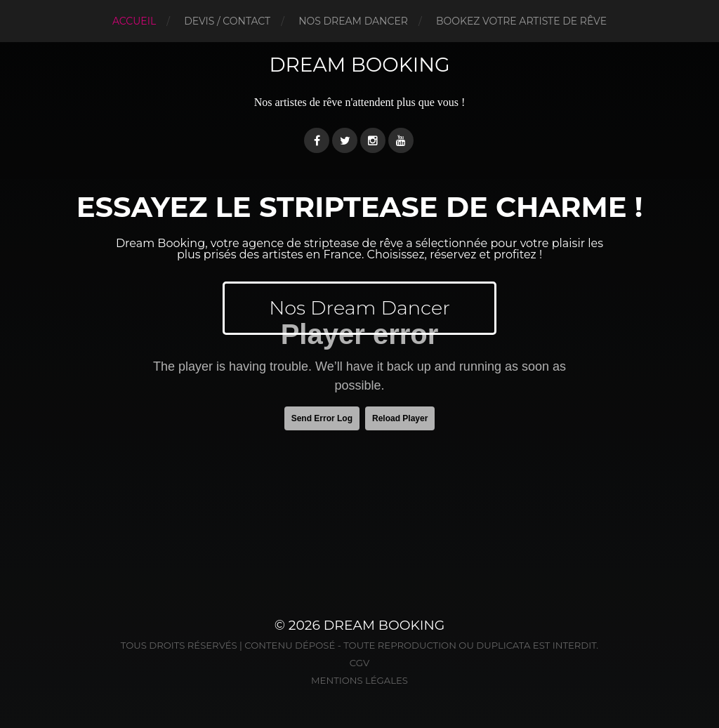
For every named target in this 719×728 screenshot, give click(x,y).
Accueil (134, 21)
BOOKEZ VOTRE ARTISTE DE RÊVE (521, 21)
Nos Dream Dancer (359, 308)
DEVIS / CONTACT (227, 21)
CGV (359, 663)
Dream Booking (359, 65)
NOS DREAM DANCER (353, 21)
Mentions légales (359, 680)
